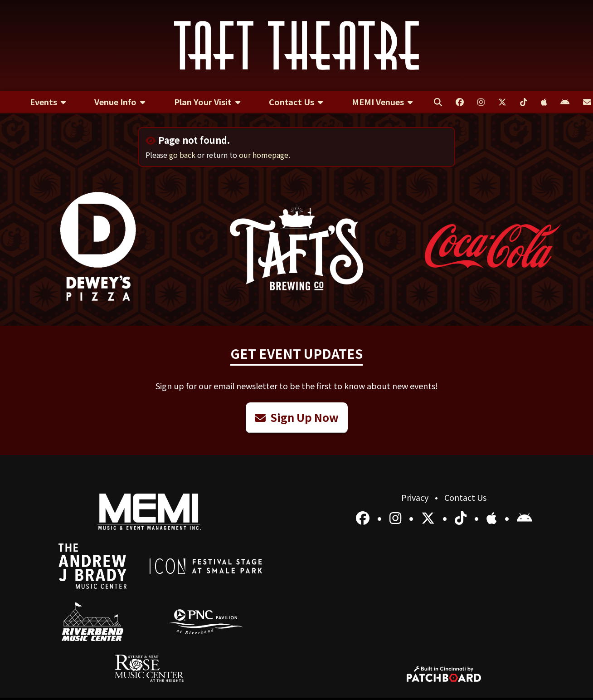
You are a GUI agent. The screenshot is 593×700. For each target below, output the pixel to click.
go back (182, 155)
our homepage (264, 155)
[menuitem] (48, 102)
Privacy (416, 497)
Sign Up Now (297, 417)
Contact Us (465, 497)
